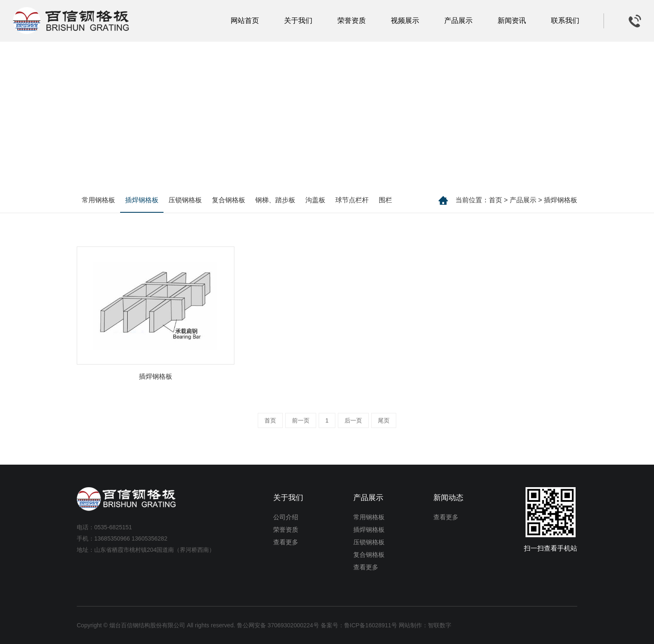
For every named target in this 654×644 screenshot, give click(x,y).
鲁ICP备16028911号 (371, 625)
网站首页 (245, 21)
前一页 (301, 420)
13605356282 (150, 538)
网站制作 (410, 625)
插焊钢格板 (561, 200)
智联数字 (440, 625)
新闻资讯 (512, 21)
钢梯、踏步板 (275, 200)
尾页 (384, 420)
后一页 (353, 420)
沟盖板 (315, 200)
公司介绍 (286, 517)
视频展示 (405, 21)
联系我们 (565, 21)
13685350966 (112, 538)
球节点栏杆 (352, 200)
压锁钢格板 (185, 200)
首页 (496, 200)
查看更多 (286, 542)
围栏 (385, 200)
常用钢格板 (98, 200)
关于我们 (298, 21)
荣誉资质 (352, 21)
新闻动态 (448, 498)
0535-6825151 (113, 527)
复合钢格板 (229, 200)
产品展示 (458, 21)
